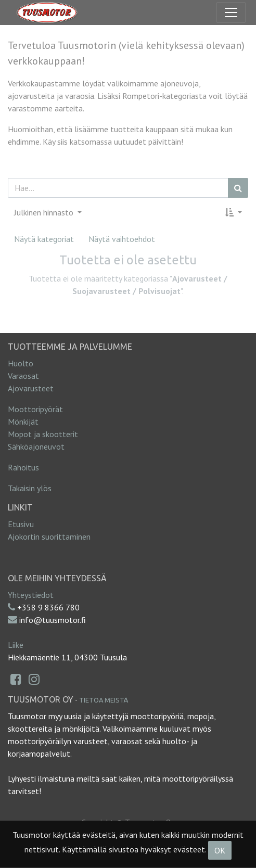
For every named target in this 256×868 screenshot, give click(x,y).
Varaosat (23, 376)
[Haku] (238, 188)
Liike (16, 645)
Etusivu (21, 524)
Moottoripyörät (35, 409)
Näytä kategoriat (44, 239)
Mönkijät (23, 422)
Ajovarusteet (31, 388)
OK (220, 850)
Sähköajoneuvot (36, 446)
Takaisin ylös (30, 488)
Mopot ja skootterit (43, 434)
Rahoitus (23, 467)
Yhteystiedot (31, 595)
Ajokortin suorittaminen (49, 537)
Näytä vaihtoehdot (122, 239)
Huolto (21, 363)
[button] (234, 212)
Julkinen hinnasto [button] (45, 212)
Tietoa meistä (104, 700)
